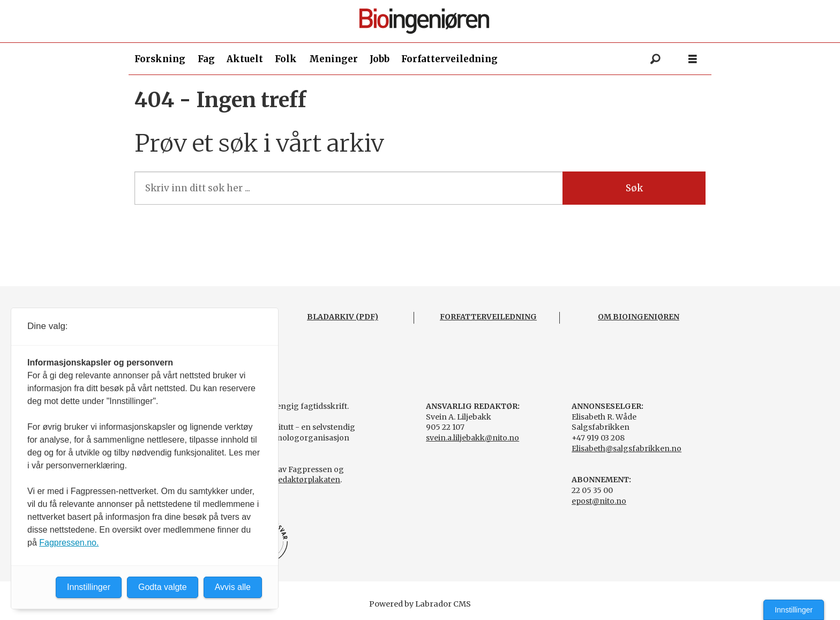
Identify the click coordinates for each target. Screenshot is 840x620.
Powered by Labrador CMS (420, 604)
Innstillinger (794, 610)
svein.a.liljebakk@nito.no (472, 438)
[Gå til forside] (424, 21)
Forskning (160, 59)
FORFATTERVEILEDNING (488, 317)
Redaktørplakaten (306, 480)
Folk (286, 59)
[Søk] (655, 59)
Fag (206, 59)
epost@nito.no (599, 501)
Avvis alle (233, 587)
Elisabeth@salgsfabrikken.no (627, 449)
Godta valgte (163, 587)
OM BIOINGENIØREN (639, 317)
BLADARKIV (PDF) (343, 317)
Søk (634, 188)
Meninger (333, 59)
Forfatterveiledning (449, 59)
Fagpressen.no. (69, 543)
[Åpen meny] (693, 59)
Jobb (380, 59)
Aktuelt (245, 59)
